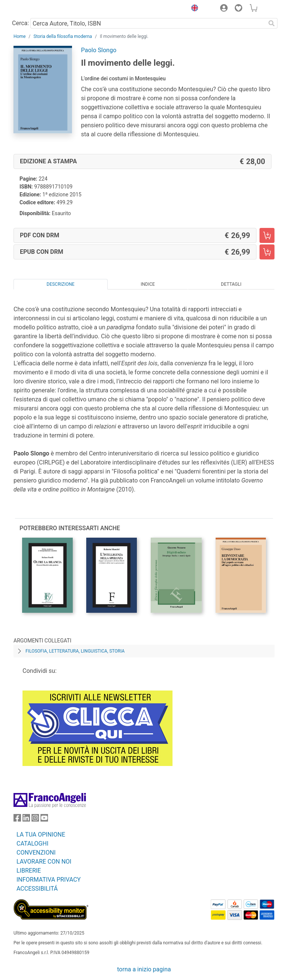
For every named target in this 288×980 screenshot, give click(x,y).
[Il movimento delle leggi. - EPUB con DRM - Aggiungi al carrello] (267, 252)
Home (19, 36)
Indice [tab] (148, 284)
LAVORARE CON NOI (44, 862)
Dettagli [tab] (231, 284)
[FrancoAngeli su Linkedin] (26, 819)
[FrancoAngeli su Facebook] (17, 819)
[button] (193, 9)
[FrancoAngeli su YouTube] (44, 819)
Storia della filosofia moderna (63, 36)
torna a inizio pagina (144, 969)
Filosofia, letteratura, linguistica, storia (75, 651)
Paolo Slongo (99, 50)
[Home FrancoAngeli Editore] (39, 9)
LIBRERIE (29, 871)
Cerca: (20, 23)
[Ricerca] (271, 23)
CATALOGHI (32, 844)
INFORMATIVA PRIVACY (49, 880)
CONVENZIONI (36, 853)
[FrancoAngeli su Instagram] (35, 819)
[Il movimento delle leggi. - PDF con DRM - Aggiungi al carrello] (267, 235)
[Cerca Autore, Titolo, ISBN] (148, 23)
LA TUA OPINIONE (41, 835)
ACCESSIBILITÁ (37, 889)
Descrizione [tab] (60, 284)
